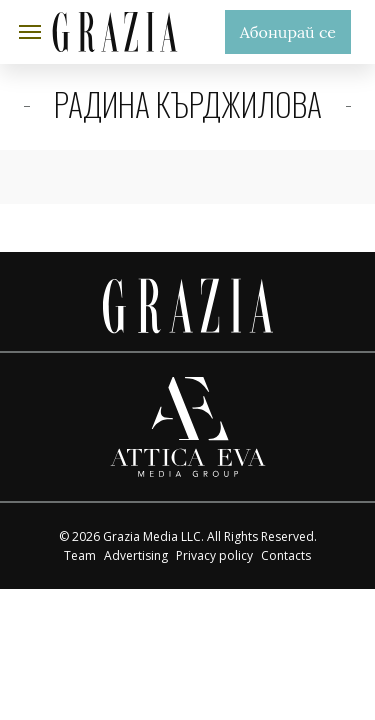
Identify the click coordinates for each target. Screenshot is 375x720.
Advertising (136, 555)
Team (80, 555)
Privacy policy (214, 555)
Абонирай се (288, 32)
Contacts (286, 555)
